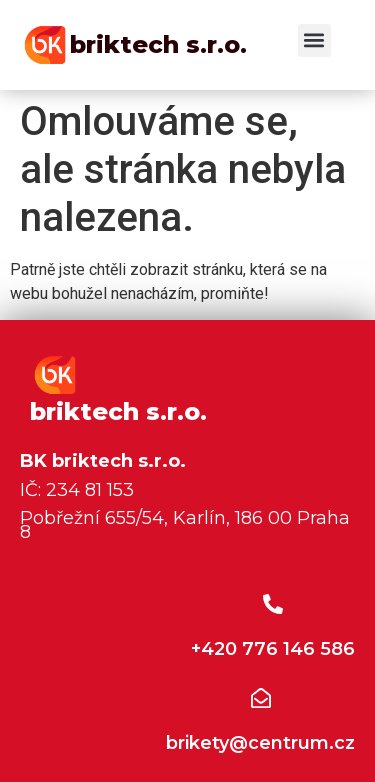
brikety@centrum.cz (260, 743)
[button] (314, 40)
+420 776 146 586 (273, 649)
